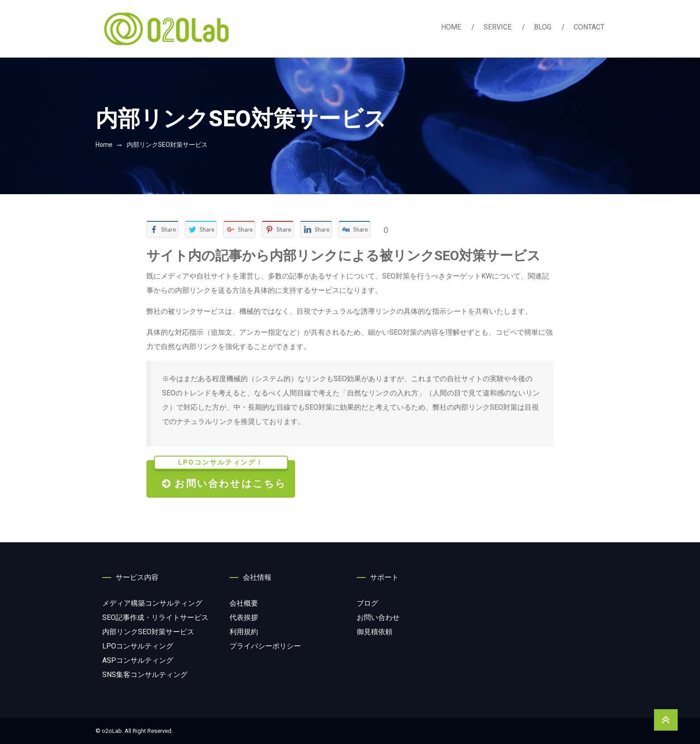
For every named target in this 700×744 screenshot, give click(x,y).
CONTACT (589, 27)
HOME (451, 27)
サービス (155, 617)
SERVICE (498, 27)
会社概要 (244, 603)
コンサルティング (152, 603)
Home (104, 145)
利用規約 (244, 632)
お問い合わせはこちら (221, 475)
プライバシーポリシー (265, 646)
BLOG (543, 27)
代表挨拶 (244, 617)
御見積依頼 (375, 632)
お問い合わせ (378, 617)
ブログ (367, 603)
